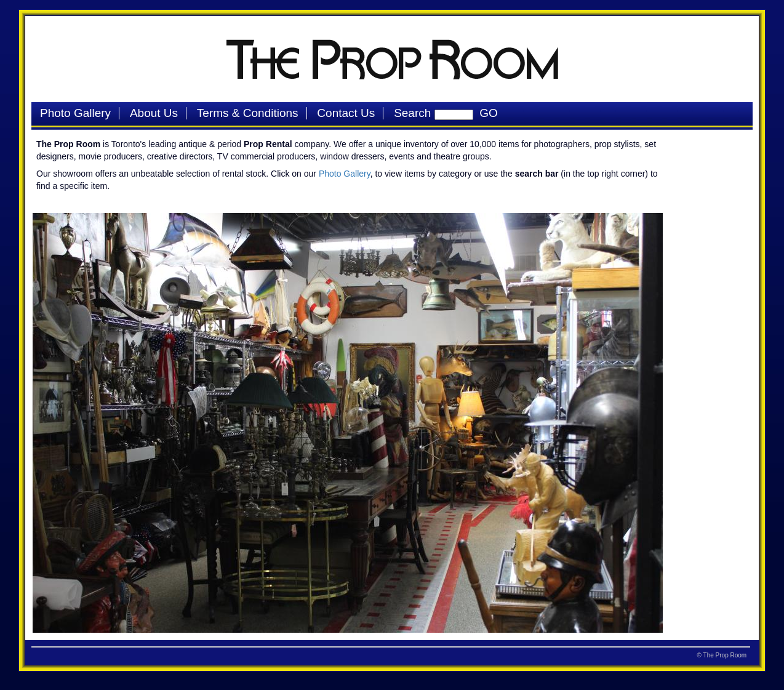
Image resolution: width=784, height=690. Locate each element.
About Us (154, 113)
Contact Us (346, 113)
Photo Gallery (75, 113)
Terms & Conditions (248, 113)
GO (486, 113)
